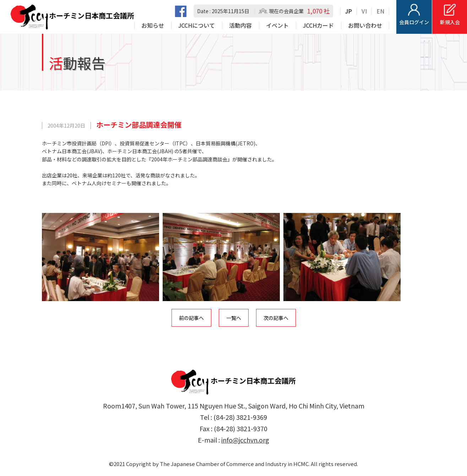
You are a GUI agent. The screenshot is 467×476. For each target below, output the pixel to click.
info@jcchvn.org (245, 440)
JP (349, 11)
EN (380, 11)
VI (364, 11)
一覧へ (234, 318)
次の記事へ (276, 318)
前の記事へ (191, 318)
